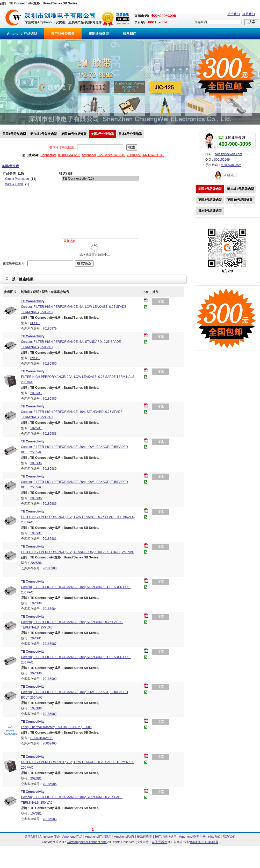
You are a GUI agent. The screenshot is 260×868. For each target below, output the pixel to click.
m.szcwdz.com (231, 165)
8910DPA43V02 (69, 155)
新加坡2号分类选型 (44, 134)
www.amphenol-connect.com (87, 842)
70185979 (50, 329)
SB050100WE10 (42, 738)
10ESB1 (36, 533)
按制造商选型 (99, 34)
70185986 (50, 504)
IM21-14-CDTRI (153, 155)
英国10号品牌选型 (240, 200)
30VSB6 (36, 673)
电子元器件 (160, 842)
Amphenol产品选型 (22, 34)
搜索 (161, 301)
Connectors (48, 155)
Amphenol (89, 155)
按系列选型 (145, 837)
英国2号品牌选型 (210, 200)
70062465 (50, 743)
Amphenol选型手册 (192, 837)
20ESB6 (36, 498)
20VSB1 (36, 638)
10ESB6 (36, 708)
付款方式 (214, 837)
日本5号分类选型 (130, 134)
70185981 (50, 539)
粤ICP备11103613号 (204, 842)
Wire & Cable (14, 184)
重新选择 (70, 241)
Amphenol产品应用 (98, 837)
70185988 (50, 568)
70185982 (50, 714)
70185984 (50, 609)
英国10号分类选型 (74, 134)
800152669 (222, 160)
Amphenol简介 (50, 837)
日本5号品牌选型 (210, 211)
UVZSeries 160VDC (111, 155)
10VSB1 (36, 428)
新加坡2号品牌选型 (240, 189)
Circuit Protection (17, 179)
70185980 (50, 364)
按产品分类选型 (63, 34)
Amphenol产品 (72, 837)
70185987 (50, 644)
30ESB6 (36, 463)
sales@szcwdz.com (228, 154)
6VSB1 (35, 358)
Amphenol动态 (124, 837)
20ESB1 (36, 393)
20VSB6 (36, 563)
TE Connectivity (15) (100, 179)
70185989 (50, 469)
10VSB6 (36, 603)
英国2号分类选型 (103, 134)
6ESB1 (35, 323)
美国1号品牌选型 (210, 189)
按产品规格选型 (166, 837)
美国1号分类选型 (14, 134)
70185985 (50, 399)
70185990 (50, 679)
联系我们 (249, 14)
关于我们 (234, 14)
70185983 (50, 434)
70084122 (134, 155)
